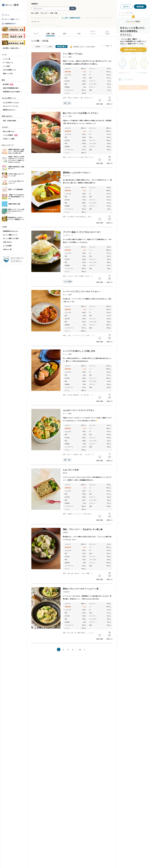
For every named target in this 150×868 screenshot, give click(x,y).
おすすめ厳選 (68, 281)
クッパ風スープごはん (73, 54)
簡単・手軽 (67, 103)
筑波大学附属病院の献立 (11, 88)
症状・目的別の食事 (9, 121)
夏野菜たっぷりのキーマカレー (77, 173)
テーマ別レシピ (8, 63)
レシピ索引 (7, 66)
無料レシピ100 (8, 74)
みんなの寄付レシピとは (11, 103)
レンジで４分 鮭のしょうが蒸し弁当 (79, 351)
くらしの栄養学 (10, 135)
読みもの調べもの (9, 131)
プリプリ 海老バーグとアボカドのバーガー (82, 232)
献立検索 (8, 84)
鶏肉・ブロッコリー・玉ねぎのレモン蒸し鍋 (83, 529)
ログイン (127, 7)
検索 (73, 8)
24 (80, 650)
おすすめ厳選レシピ (9, 70)
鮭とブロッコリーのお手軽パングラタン (81, 113)
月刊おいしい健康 (9, 139)
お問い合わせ (7, 242)
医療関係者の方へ (11, 24)
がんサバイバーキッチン (11, 106)
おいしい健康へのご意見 (11, 238)
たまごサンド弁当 (71, 470)
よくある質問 (7, 246)
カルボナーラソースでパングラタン (79, 410)
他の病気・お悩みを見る (11, 48)
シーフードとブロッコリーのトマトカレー (82, 291)
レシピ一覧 (7, 59)
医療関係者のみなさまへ (11, 231)
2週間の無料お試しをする (133, 50)
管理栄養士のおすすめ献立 (12, 92)
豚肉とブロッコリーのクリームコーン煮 (81, 589)
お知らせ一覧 (7, 249)
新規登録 (140, 7)
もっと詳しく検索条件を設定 (71, 18)
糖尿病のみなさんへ (9, 110)
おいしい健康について (12, 19)
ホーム (7, 15)
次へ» (85, 650)
